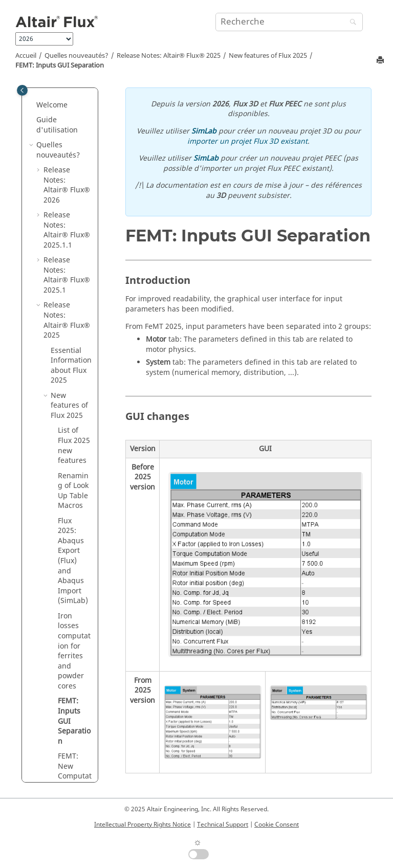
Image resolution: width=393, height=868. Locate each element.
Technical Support (223, 825)
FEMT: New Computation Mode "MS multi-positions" (75, 316)
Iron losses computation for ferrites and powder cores (74, 175)
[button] (54, 141)
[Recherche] (351, 23)
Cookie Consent (277, 825)
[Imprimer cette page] (381, 61)
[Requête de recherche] (289, 22)
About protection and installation (70, 476)
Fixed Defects (63, 396)
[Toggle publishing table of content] (22, 90)
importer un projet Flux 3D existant (247, 141)
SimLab (204, 131)
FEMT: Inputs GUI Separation (60, 65)
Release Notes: (169, 56)
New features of (268, 56)
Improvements (70, 371)
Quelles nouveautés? (77, 56)
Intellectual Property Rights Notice (143, 825)
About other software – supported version (71, 431)
